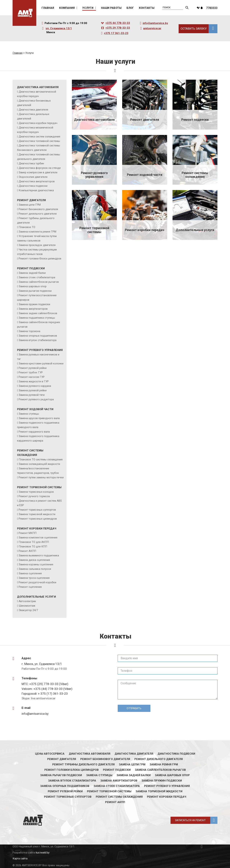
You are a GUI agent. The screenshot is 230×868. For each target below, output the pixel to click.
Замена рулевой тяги (32, 395)
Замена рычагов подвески (35, 291)
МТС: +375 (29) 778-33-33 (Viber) (45, 684)
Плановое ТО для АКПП (34, 542)
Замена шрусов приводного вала (39, 418)
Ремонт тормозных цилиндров (38, 519)
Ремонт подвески (31, 268)
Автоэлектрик (27, 601)
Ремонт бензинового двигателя (38, 209)
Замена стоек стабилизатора (37, 277)
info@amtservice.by (155, 23)
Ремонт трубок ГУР (31, 372)
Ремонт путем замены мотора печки (41, 477)
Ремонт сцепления (30, 587)
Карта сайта (20, 858)
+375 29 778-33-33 (118, 28)
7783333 (212, 8)
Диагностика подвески (33, 186)
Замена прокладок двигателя (37, 245)
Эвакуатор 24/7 (28, 610)
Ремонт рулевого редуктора (36, 399)
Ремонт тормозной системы (39, 487)
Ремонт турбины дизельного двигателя (83, 764)
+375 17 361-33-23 (116, 33)
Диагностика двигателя (33, 110)
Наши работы (111, 8)
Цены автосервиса (50, 754)
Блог (130, 8)
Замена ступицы (29, 414)
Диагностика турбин (31, 163)
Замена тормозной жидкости (37, 514)
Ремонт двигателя (31, 200)
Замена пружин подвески (34, 304)
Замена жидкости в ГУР (34, 381)
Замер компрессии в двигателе (38, 172)
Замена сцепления (30, 573)
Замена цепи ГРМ (30, 205)
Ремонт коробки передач (37, 529)
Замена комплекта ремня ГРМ (37, 232)
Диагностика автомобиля (38, 87)
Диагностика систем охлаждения (39, 137)
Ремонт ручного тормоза (34, 496)
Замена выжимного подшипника (39, 555)
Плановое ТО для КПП (33, 546)
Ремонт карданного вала (34, 432)
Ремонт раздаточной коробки (37, 582)
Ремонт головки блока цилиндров (40, 259)
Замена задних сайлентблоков (38, 313)
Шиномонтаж (27, 606)
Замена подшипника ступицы (37, 318)
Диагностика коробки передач (38, 123)
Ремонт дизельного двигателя (38, 214)
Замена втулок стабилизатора (38, 340)
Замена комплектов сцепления (38, 538)
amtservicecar (152, 28)
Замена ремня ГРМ (164, 764)
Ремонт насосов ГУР (32, 377)
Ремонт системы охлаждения (119, 797)
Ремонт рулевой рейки (33, 368)
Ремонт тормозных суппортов (37, 510)
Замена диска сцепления (34, 560)
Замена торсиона (29, 331)
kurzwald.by (43, 853)
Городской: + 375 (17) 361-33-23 (45, 694)
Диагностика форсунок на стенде (40, 168)
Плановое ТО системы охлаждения (41, 459)
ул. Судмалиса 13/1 (59, 28)
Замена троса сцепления (34, 578)
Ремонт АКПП (27, 551)
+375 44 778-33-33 (118, 23)
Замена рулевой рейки (33, 390)
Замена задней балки (32, 273)
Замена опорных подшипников (38, 336)
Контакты (147, 8)
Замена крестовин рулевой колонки (41, 363)
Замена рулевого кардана (35, 386)
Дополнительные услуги (36, 597)
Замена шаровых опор (33, 286)
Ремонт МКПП (28, 533)
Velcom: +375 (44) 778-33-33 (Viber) (47, 689)
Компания (67, 8)
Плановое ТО (27, 227)
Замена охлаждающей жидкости (39, 464)
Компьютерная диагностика (36, 190)
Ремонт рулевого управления (40, 350)
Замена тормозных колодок (36, 492)
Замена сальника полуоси (35, 569)
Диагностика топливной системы (39, 141)
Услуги (88, 8)
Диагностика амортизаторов (37, 181)
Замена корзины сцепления (36, 564)
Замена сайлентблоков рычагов (39, 282)
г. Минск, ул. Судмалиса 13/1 (42, 664)
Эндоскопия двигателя (33, 177)
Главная (48, 8)
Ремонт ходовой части (35, 409)
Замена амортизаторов (33, 309)
